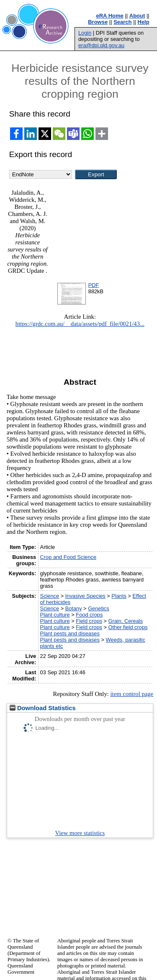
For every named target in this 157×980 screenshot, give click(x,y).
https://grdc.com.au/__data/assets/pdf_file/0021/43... (80, 324)
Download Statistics (43, 708)
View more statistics (80, 833)
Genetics (99, 608)
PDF (94, 285)
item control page (132, 694)
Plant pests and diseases (70, 633)
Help (144, 22)
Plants (119, 596)
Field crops (89, 621)
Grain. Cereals (126, 621)
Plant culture (55, 615)
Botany (74, 608)
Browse (98, 22)
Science (50, 596)
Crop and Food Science (68, 557)
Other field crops (128, 627)
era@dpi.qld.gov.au (101, 45)
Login (85, 33)
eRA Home (110, 16)
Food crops (89, 615)
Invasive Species (85, 596)
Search (122, 22)
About (137, 16)
